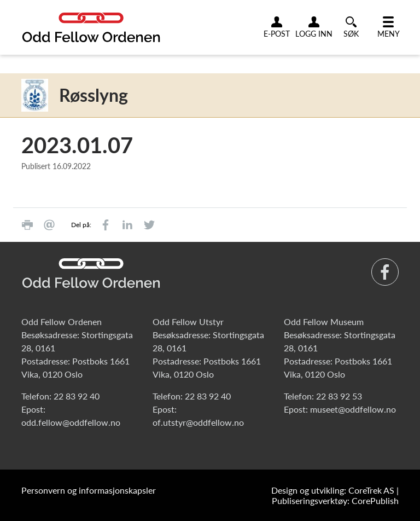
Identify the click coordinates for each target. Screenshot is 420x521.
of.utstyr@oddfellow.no (198, 422)
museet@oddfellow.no (353, 409)
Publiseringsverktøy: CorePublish (335, 500)
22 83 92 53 (339, 396)
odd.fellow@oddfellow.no (71, 422)
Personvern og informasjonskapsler (89, 490)
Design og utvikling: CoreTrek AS (333, 490)
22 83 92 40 (77, 396)
